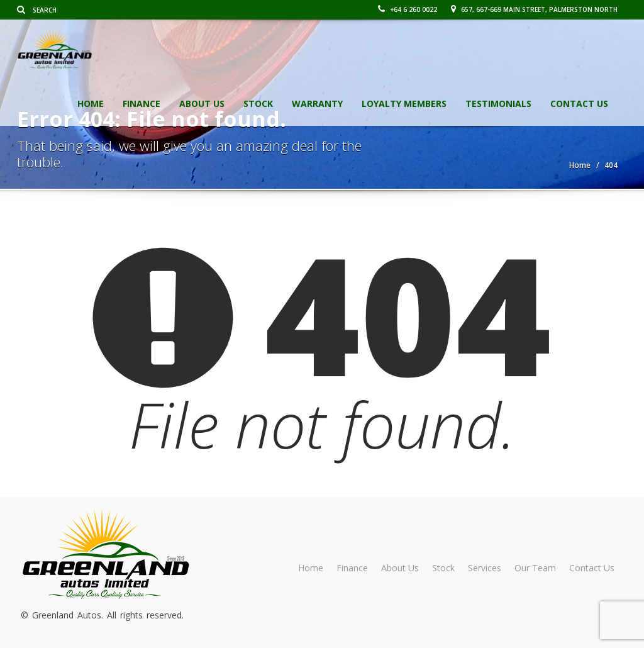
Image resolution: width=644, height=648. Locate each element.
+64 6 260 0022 (408, 9)
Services (485, 568)
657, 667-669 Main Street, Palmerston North (534, 9)
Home (91, 103)
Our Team (535, 568)
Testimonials (498, 103)
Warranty (317, 103)
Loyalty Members (404, 103)
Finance (142, 103)
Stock (258, 103)
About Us (202, 103)
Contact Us (579, 103)
